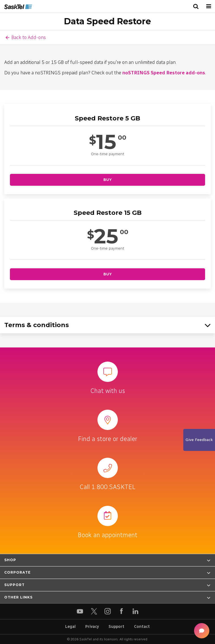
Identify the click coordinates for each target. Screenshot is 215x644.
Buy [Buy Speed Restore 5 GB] (108, 180)
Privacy (92, 627)
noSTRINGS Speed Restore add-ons (164, 73)
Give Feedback (199, 440)
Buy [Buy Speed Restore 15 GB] (108, 274)
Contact (142, 627)
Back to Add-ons (29, 37)
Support (116, 627)
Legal (70, 627)
